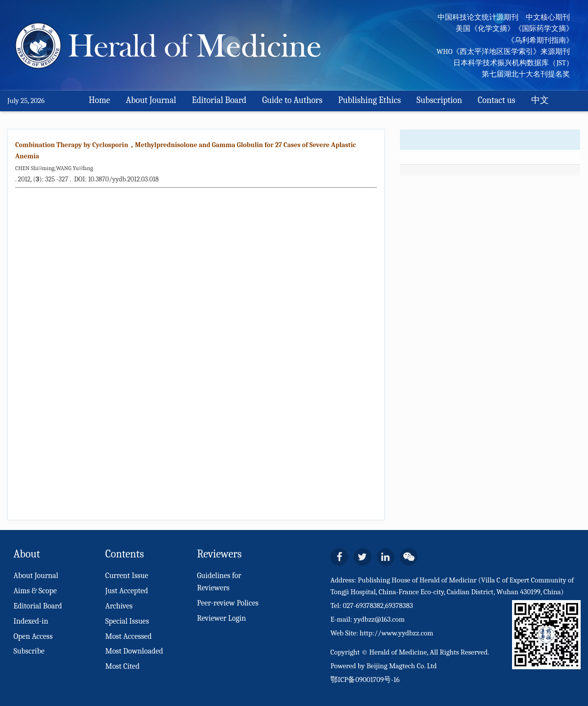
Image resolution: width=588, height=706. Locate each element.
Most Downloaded (134, 651)
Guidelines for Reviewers (219, 582)
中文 (540, 100)
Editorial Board (219, 100)
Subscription (439, 100)
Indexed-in (31, 621)
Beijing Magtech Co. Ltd (402, 666)
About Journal (151, 100)
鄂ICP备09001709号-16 (365, 680)
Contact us (497, 100)
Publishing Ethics (369, 100)
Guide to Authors (292, 100)
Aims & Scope (35, 591)
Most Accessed (129, 636)
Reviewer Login (221, 618)
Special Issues (127, 621)
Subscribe (29, 651)
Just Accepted (127, 591)
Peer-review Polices (228, 603)
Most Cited (122, 666)
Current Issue (127, 576)
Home (99, 100)
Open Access (33, 636)
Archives (119, 606)
